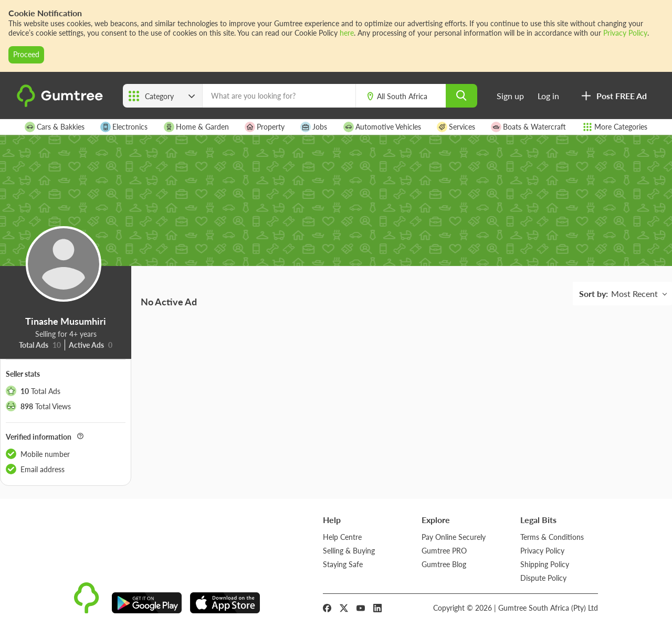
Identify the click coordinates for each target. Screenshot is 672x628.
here (347, 33)
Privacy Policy (625, 33)
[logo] (61, 105)
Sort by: (594, 294)
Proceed (26, 54)
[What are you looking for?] (279, 96)
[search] (461, 96)
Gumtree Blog (444, 564)
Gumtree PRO (444, 551)
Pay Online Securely (454, 537)
